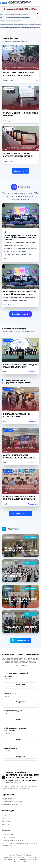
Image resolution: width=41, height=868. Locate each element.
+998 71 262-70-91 (8, 837)
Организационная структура (12, 802)
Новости (5, 818)
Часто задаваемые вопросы (12, 805)
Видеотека (6, 824)
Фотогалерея (7, 821)
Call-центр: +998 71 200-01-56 (12, 840)
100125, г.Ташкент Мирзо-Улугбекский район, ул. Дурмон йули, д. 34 (20, 845)
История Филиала (8, 815)
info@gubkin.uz (7, 834)
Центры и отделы (8, 799)
